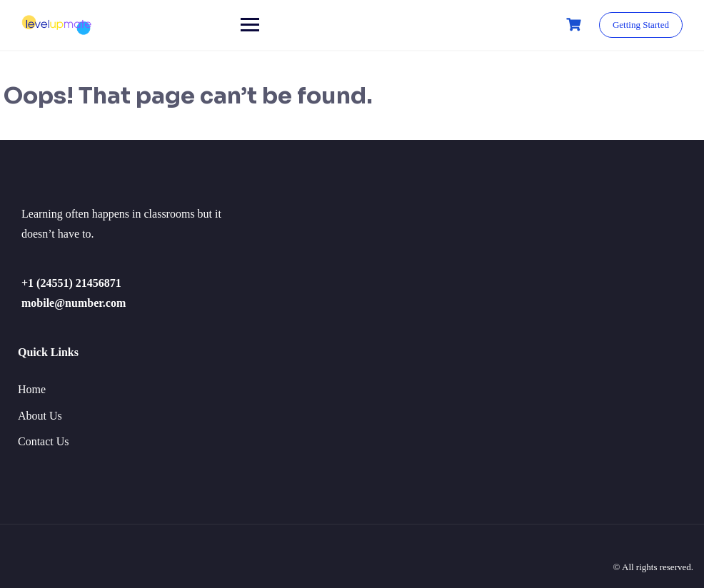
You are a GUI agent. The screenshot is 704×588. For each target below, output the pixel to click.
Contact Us (44, 441)
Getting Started (641, 25)
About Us (40, 416)
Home (32, 389)
